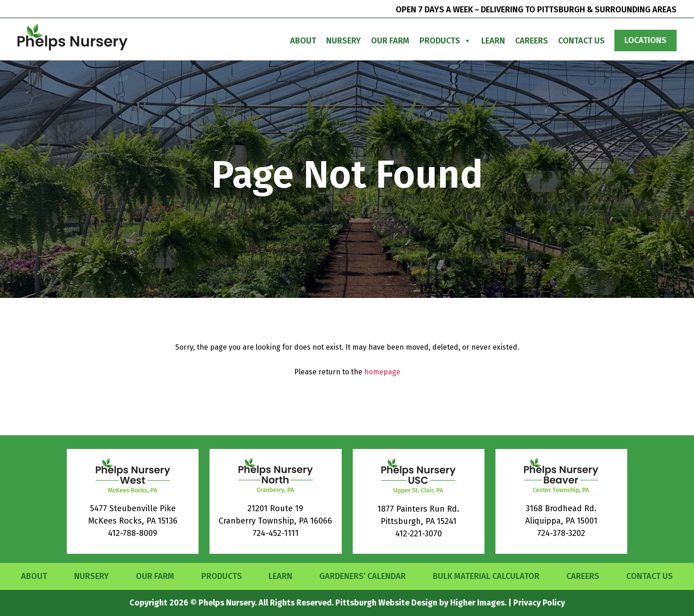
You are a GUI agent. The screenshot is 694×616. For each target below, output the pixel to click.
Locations (646, 40)
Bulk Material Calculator (486, 576)
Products (445, 41)
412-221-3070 (419, 534)
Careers (532, 41)
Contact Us (581, 41)
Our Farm (390, 41)
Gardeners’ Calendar (363, 576)
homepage (382, 372)
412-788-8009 (133, 533)
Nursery (344, 41)
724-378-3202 (561, 533)
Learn (493, 41)
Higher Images (477, 603)
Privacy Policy (539, 603)
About (303, 41)
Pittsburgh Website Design (386, 603)
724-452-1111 (276, 533)
